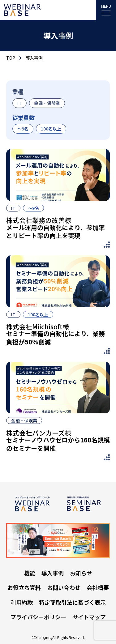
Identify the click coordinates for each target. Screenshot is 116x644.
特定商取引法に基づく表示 (72, 602)
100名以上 (51, 129)
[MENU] (106, 10)
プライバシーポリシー (38, 617)
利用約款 (22, 602)
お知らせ (81, 573)
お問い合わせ (64, 587)
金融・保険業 (47, 103)
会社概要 (98, 587)
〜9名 (23, 129)
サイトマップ (89, 617)
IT (19, 103)
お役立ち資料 (24, 587)
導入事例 (53, 573)
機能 (30, 573)
